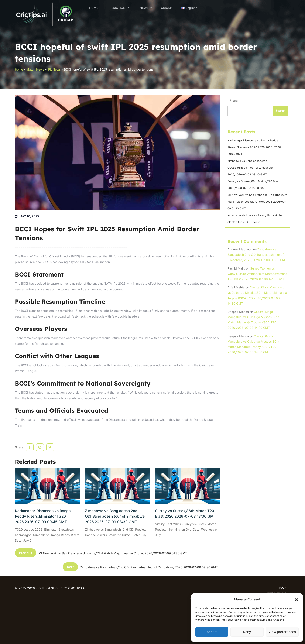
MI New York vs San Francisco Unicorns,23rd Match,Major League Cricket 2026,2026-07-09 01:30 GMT (257, 202)
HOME (94, 8)
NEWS (144, 8)
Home (19, 69)
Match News (35, 69)
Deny (247, 632)
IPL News (54, 69)
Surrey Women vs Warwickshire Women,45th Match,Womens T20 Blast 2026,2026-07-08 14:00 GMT (257, 274)
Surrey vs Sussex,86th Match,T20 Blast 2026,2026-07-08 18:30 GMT (186, 514)
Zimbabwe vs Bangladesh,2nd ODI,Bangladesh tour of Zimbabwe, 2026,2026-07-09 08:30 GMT (115, 516)
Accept (212, 632)
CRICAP (167, 8)
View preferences (282, 632)
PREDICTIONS (117, 8)
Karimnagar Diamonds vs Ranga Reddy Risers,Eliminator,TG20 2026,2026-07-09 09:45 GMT (43, 516)
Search (234, 101)
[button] (297, 599)
